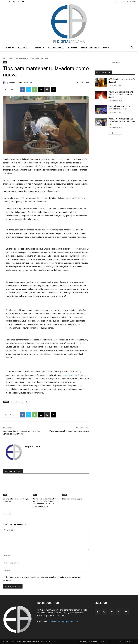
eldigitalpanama (15, 82)
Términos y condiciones (88, 641)
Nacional (24, 48)
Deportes (72, 48)
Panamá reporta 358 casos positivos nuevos (69, 431)
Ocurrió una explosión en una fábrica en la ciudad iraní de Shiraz (121, 95)
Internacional (56, 48)
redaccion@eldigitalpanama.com (64, 621)
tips (27, 402)
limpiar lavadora (17, 402)
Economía (39, 48)
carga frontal (69, 375)
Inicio (5, 58)
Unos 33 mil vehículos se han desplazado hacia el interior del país (122, 121)
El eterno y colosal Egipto (72, 499)
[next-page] (9, 513)
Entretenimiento (90, 48)
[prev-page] (5, 513)
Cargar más (115, 133)
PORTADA (10, 48)
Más (106, 48)
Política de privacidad (108, 641)
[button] (132, 48)
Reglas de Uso (124, 641)
